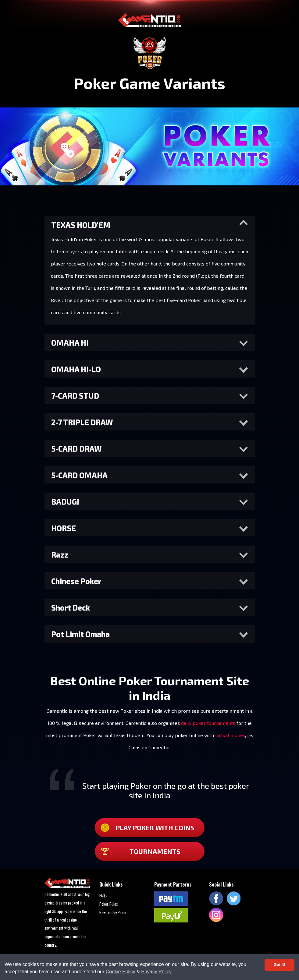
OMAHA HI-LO (76, 369)
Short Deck (71, 607)
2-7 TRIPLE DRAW (82, 422)
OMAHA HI (70, 342)
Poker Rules (109, 904)
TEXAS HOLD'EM (81, 225)
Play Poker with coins (148, 828)
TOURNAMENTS (141, 851)
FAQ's (103, 895)
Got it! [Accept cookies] (279, 965)
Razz (60, 554)
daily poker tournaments (208, 723)
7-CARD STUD (75, 395)
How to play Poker (113, 912)
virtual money (230, 735)
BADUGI (65, 501)
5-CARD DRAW (76, 448)
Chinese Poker (76, 581)
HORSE (64, 528)
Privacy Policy (156, 972)
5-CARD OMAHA (79, 475)
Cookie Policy (121, 972)
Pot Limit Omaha (80, 634)
